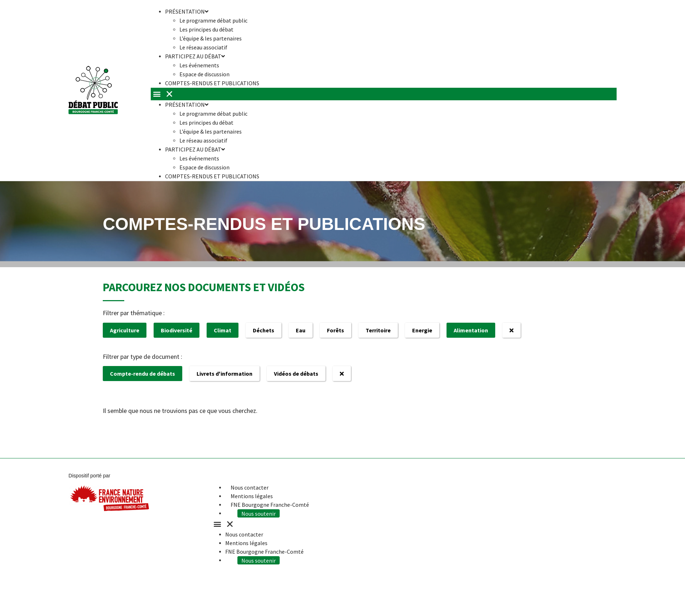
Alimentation (471, 330)
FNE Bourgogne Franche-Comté (270, 505)
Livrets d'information (225, 374)
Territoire (378, 330)
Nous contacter (250, 487)
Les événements (199, 65)
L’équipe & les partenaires (211, 38)
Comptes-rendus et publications (212, 83)
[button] (384, 94)
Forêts (336, 330)
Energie (422, 330)
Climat (223, 330)
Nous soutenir (261, 513)
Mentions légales (252, 496)
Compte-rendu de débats (143, 374)
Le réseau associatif (203, 140)
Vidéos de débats (296, 374)
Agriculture (125, 330)
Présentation (187, 105)
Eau (301, 330)
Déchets (264, 330)
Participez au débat (195, 56)
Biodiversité (177, 330)
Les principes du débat (206, 29)
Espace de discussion (204, 167)
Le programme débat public (213, 20)
